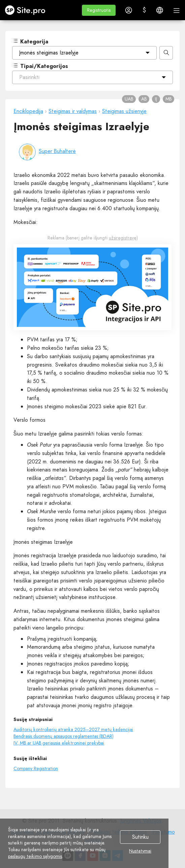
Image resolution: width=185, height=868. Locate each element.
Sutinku (140, 837)
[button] (99, 10)
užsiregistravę (123, 238)
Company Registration (36, 768)
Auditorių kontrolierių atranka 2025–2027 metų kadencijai (73, 729)
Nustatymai (140, 851)
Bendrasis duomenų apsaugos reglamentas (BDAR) (64, 736)
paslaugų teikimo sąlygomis (35, 856)
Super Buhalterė (57, 151)
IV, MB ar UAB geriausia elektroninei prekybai (59, 743)
